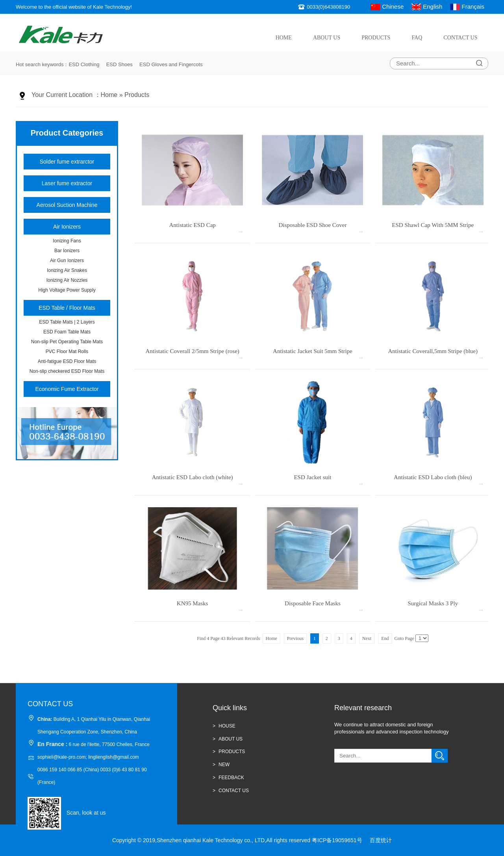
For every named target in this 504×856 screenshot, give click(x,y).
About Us (327, 38)
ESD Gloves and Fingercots (171, 64)
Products (376, 38)
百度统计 (381, 840)
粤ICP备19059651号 (337, 840)
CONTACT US (234, 791)
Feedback (231, 778)
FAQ (417, 38)
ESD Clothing (84, 64)
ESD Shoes (120, 64)
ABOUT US (231, 739)
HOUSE (227, 726)
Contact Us (460, 38)
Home (284, 38)
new (224, 765)
